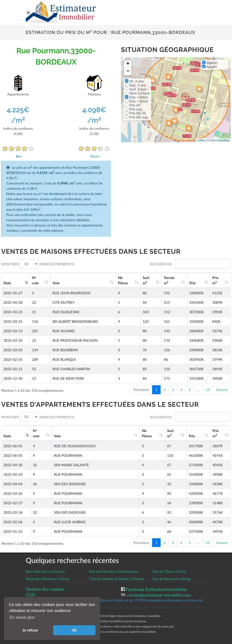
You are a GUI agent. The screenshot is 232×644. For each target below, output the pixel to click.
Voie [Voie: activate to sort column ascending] (56, 283)
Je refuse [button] (30, 630)
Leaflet (201, 140)
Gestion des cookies (45, 589)
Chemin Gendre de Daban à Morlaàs (117, 579)
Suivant (222, 390)
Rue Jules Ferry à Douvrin (45, 571)
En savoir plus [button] (22, 617)
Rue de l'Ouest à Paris (169, 571)
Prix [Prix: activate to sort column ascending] (193, 283)
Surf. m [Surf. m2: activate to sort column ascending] (146, 280)
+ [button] (128, 64)
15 (208, 390)
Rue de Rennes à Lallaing (171, 579)
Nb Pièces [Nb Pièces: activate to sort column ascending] (123, 280)
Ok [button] (74, 630)
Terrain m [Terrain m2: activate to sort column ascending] (169, 280)
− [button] (128, 71)
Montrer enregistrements (38, 264)
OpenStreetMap (220, 140)
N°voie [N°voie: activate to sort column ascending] (35, 280)
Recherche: (190, 264)
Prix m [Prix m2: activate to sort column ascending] (215, 280)
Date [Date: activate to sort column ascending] (7, 283)
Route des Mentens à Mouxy (48, 579)
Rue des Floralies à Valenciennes (114, 571)
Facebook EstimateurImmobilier (156, 589)
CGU (30, 595)
